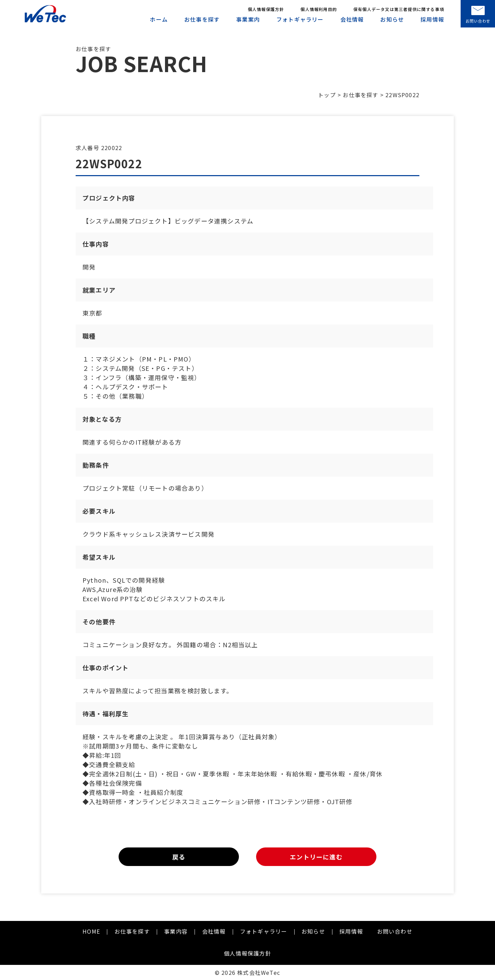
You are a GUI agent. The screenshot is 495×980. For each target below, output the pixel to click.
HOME (91, 931)
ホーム (159, 19)
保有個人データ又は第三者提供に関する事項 (399, 9)
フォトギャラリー (300, 19)
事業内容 (176, 931)
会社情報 (352, 19)
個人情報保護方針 (266, 9)
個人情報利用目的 (319, 9)
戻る (179, 857)
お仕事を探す (202, 19)
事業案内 (248, 19)
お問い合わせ (395, 931)
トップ (327, 95)
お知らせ (392, 19)
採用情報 (432, 19)
